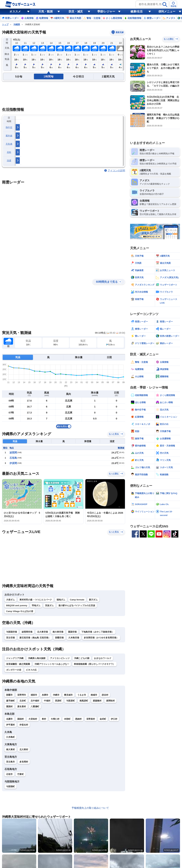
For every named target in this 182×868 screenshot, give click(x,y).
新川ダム (93, 600)
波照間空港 (27, 632)
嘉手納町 (10, 701)
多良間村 (24, 762)
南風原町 (84, 701)
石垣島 (13, 458)
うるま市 (82, 695)
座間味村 (110, 701)
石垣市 (9, 774)
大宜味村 (33, 719)
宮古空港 (10, 638)
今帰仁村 (55, 719)
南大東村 (10, 749)
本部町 (67, 719)
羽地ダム (36, 605)
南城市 (94, 695)
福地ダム (61, 600)
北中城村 (35, 701)
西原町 (58, 701)
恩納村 (78, 719)
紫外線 (9, 136)
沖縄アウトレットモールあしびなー (52, 664)
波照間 (13, 452)
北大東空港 (43, 632)
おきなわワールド (103, 658)
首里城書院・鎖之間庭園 (18, 664)
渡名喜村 (22, 706)
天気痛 (9, 144)
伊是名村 (24, 725)
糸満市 (45, 695)
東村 (44, 719)
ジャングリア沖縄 (15, 658)
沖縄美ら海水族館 (37, 658)
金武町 (103, 719)
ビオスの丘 (31, 670)
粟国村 (9, 706)
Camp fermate (77, 600)
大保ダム (10, 600)
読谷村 (105, 695)
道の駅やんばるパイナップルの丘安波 (77, 605)
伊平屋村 (10, 725)
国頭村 (21, 719)
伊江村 (114, 719)
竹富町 (21, 774)
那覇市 (9, 695)
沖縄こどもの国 (82, 658)
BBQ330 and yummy (17, 605)
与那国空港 (12, 632)
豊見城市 (68, 695)
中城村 (47, 701)
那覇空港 (59, 638)
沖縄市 (56, 695)
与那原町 (71, 701)
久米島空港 (74, 638)
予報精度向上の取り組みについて (90, 808)
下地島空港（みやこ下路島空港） (98, 632)
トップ (5, 24)
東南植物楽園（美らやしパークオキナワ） (94, 664)
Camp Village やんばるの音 (20, 611)
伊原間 (13, 463)
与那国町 (10, 786)
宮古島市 (10, 762)
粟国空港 (72, 632)
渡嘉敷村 (97, 701)
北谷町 (23, 701)
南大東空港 (58, 632)
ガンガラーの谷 (14, 670)
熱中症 (9, 127)
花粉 (9, 152)
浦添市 (34, 695)
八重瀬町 (35, 706)
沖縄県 (17, 24)
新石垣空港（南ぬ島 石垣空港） (35, 638)
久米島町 (10, 737)
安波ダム (49, 605)
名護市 (9, 719)
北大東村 (24, 749)
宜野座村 (91, 719)
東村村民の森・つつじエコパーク (36, 600)
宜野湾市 (22, 695)
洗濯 (9, 161)
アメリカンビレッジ (60, 658)
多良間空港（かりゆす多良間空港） (101, 638)
